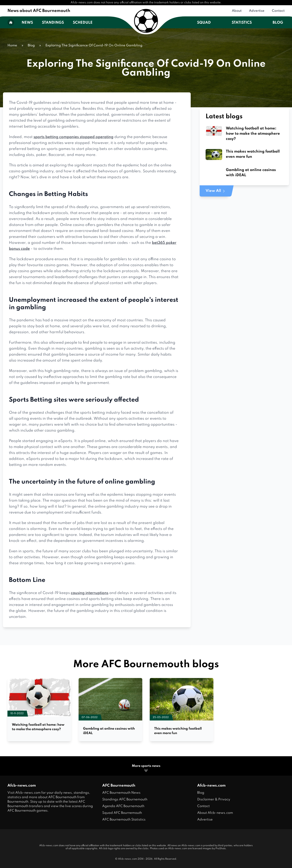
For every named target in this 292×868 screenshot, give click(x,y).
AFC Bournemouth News (121, 793)
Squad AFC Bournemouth (122, 813)
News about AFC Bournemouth (39, 11)
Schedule (83, 23)
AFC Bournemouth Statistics (124, 820)
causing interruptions (90, 593)
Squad (204, 23)
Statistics (242, 23)
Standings (53, 23)
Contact (278, 11)
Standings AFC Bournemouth (125, 799)
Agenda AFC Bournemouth (123, 806)
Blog (278, 23)
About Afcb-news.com (215, 813)
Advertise (257, 11)
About (237, 11)
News (27, 23)
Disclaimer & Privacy (214, 799)
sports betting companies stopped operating (73, 137)
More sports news (146, 768)
